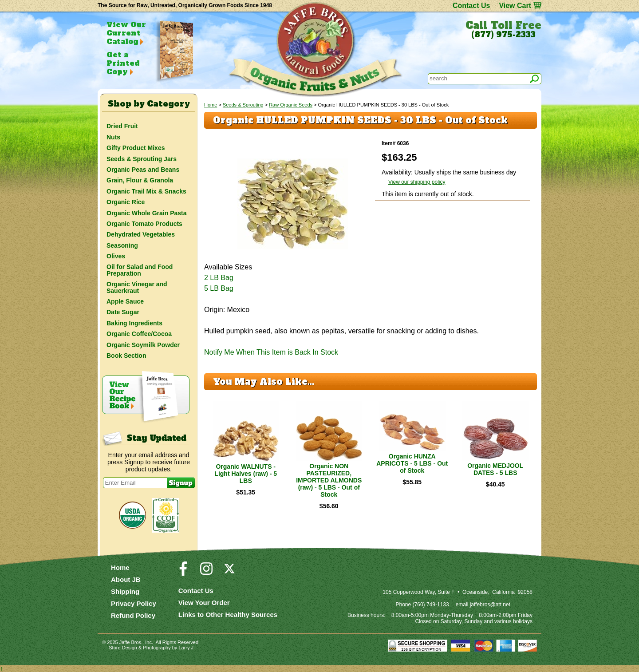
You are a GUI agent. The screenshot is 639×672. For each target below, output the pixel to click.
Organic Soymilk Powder (143, 345)
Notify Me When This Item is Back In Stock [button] (271, 352)
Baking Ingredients (134, 323)
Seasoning (122, 245)
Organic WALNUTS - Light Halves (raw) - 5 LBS (246, 474)
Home (211, 105)
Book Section (126, 356)
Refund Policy (133, 615)
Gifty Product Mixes (136, 148)
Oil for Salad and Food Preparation (140, 270)
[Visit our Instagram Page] (206, 573)
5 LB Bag (219, 288)
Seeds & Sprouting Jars (142, 159)
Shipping (125, 591)
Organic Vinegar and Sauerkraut (137, 287)
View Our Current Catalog (126, 33)
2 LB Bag (219, 278)
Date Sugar (123, 312)
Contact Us (471, 6)
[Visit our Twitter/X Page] (229, 573)
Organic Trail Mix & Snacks (146, 191)
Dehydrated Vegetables (141, 234)
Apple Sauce (125, 301)
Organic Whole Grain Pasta (147, 213)
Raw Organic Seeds (291, 105)
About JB (126, 579)
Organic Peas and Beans (143, 170)
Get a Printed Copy (123, 63)
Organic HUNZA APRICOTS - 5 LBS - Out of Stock (412, 463)
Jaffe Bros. (131, 642)
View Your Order (204, 603)
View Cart (515, 6)
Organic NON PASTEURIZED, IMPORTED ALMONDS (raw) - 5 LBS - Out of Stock (329, 480)
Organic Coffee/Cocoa (139, 334)
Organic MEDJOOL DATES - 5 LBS (495, 469)
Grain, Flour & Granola (140, 180)
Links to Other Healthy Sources (228, 615)
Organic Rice (126, 202)
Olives (116, 256)
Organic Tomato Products (144, 224)
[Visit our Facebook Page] (183, 573)
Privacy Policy (134, 603)
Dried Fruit (122, 126)
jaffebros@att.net (490, 605)
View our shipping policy (417, 182)
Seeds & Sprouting (243, 105)
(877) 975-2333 (503, 35)
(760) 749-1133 (431, 605)
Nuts (113, 137)
